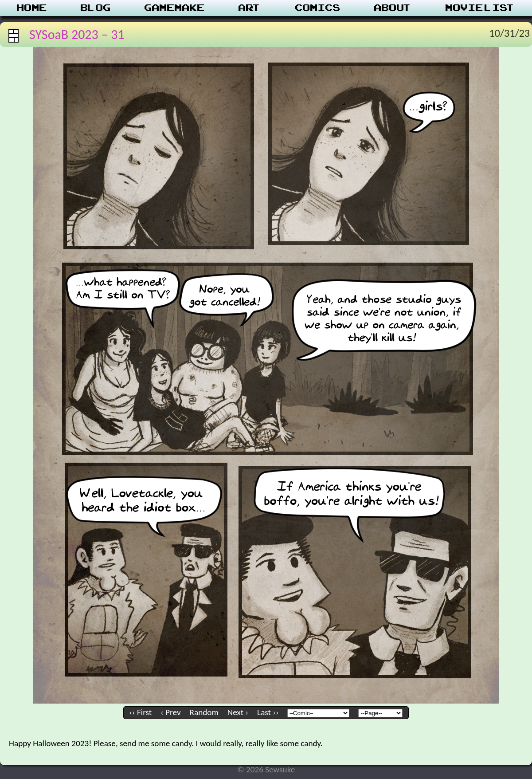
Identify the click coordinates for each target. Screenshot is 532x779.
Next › (238, 712)
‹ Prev (170, 712)
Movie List (480, 8)
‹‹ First (141, 712)
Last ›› (268, 712)
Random (204, 712)
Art (250, 8)
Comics (318, 8)
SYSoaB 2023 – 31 (77, 34)
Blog (96, 8)
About (393, 8)
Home (32, 8)
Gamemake (175, 8)
